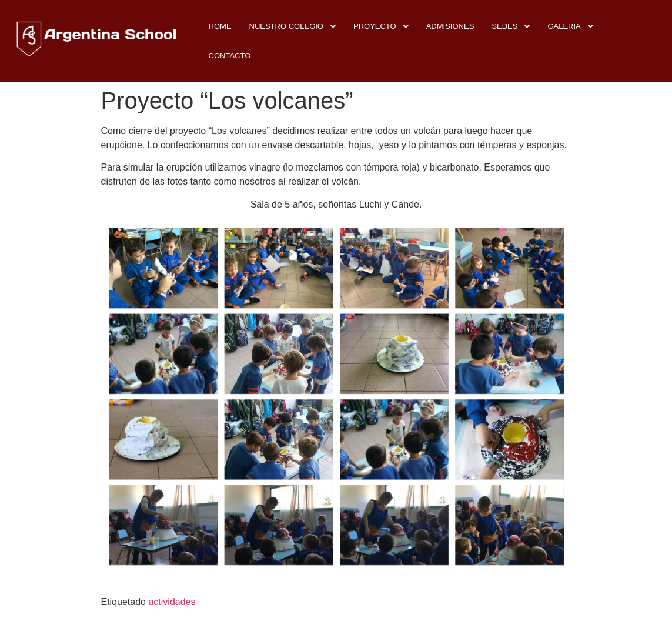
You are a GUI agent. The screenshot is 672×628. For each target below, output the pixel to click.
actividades (172, 602)
